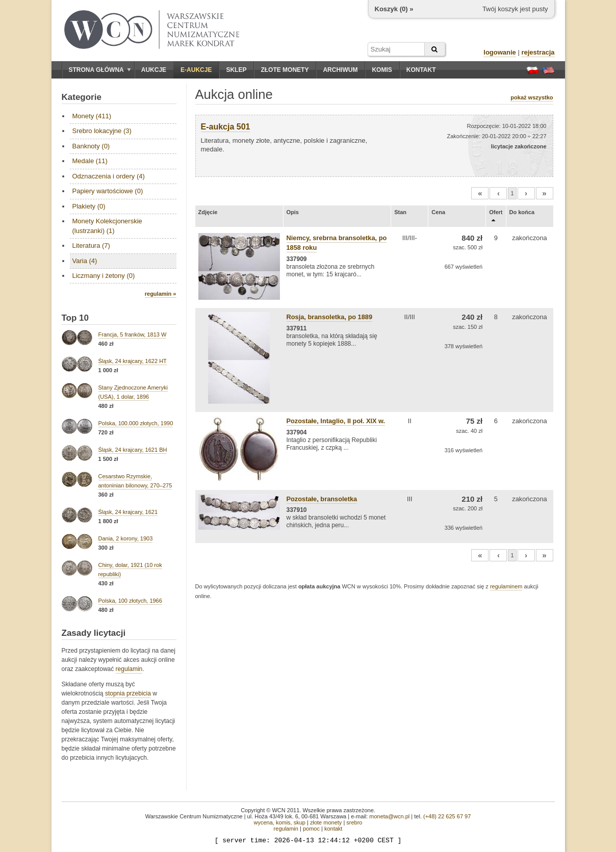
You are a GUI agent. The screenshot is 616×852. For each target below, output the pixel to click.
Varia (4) (85, 261)
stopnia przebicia (128, 693)
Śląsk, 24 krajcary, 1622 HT (133, 361)
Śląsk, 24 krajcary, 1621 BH (133, 450)
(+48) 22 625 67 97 (447, 816)
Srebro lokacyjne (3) (102, 131)
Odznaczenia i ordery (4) (109, 176)
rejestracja (538, 52)
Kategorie (82, 97)
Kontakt (421, 70)
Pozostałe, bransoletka (322, 499)
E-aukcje (196, 70)
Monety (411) (92, 116)
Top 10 (75, 318)
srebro (354, 822)
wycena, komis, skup (279, 822)
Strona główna (100, 70)
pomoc (311, 829)
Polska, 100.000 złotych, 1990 (136, 423)
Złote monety (285, 70)
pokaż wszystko (532, 97)
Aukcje (154, 70)
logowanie (500, 52)
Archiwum (340, 70)
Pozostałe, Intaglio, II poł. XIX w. (336, 421)
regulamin (129, 669)
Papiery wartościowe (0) (108, 191)
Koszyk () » (394, 9)
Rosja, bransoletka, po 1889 (330, 317)
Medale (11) (90, 161)
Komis (382, 70)
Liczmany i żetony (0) (104, 276)
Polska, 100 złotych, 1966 (130, 601)
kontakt (333, 829)
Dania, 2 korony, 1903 (126, 538)
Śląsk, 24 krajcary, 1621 (128, 512)
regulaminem (506, 586)
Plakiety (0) (89, 206)
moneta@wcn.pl (389, 816)
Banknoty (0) (91, 146)
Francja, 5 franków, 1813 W (133, 334)
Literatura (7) (91, 246)
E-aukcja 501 (226, 127)
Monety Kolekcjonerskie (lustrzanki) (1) (107, 226)
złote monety (326, 822)
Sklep (236, 70)
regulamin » (161, 294)
